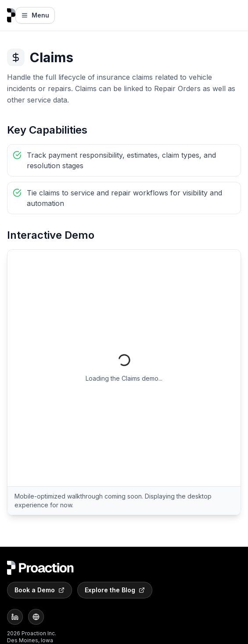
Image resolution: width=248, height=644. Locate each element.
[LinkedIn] (15, 617)
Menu (35, 15)
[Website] (36, 617)
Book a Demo (40, 590)
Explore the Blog (115, 590)
